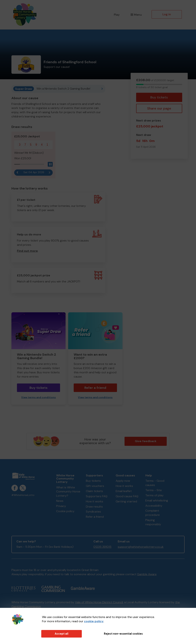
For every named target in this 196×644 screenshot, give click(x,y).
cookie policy (94, 621)
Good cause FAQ (127, 496)
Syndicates (93, 512)
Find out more (27, 251)
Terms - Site (154, 490)
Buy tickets (159, 97)
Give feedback (146, 441)
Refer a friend (95, 388)
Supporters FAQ (97, 496)
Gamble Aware (147, 574)
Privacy (61, 506)
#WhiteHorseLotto (23, 495)
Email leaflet (124, 491)
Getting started (126, 501)
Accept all (62, 634)
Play (117, 15)
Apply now (123, 481)
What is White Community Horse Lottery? (68, 492)
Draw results (94, 507)
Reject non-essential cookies (123, 634)
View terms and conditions (38, 397)
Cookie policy (65, 511)
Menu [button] (136, 15)
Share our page (159, 108)
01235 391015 (102, 547)
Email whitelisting (157, 500)
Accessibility (154, 506)
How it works (94, 501)
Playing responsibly (153, 522)
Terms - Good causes (155, 483)
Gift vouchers (95, 486)
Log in (167, 14)
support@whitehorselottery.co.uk (141, 547)
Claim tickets (94, 491)
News (60, 501)
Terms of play (154, 495)
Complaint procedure (153, 513)
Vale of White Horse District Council (99, 602)
